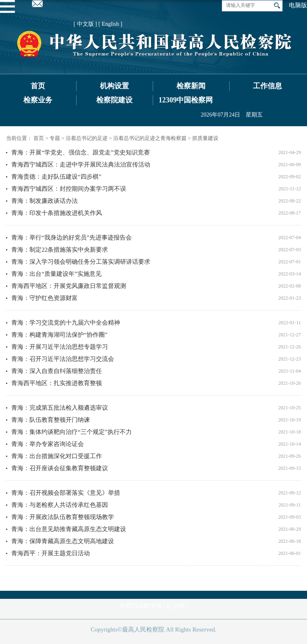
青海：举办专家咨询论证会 (48, 444)
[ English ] (110, 24)
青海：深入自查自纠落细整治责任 (57, 371)
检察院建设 (114, 100)
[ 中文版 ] (85, 24)
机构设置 (114, 86)
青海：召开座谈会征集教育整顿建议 (60, 468)
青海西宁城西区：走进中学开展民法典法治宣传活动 (81, 165)
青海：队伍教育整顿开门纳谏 (51, 420)
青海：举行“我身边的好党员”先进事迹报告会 (71, 238)
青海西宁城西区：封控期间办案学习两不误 (69, 189)
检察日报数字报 (141, 606)
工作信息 (268, 86)
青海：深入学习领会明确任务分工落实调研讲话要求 (81, 262)
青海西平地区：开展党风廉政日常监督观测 (69, 286)
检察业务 (38, 100)
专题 (55, 138)
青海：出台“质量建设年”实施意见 (56, 274)
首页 (38, 86)
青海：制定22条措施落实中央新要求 (60, 250)
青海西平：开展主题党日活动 (51, 553)
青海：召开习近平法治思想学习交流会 (63, 359)
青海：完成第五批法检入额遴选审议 (60, 408)
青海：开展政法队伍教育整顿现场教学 (63, 517)
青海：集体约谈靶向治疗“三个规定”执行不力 (71, 432)
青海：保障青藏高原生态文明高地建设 (63, 541)
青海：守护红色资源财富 (45, 298)
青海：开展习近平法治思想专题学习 (60, 347)
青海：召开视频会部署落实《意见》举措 (66, 493)
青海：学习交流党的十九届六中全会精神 (66, 323)
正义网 (175, 606)
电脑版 (298, 5)
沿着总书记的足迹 (87, 138)
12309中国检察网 (186, 100)
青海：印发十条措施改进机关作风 (57, 213)
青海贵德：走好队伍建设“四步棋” (56, 177)
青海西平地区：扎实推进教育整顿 (57, 383)
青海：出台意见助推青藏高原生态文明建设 (69, 529)
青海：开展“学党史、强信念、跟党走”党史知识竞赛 (80, 152)
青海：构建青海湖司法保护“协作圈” (59, 335)
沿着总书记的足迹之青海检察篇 (150, 138)
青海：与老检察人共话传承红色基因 (60, 505)
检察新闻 (191, 86)
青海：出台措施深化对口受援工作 (57, 456)
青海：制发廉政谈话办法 (45, 201)
